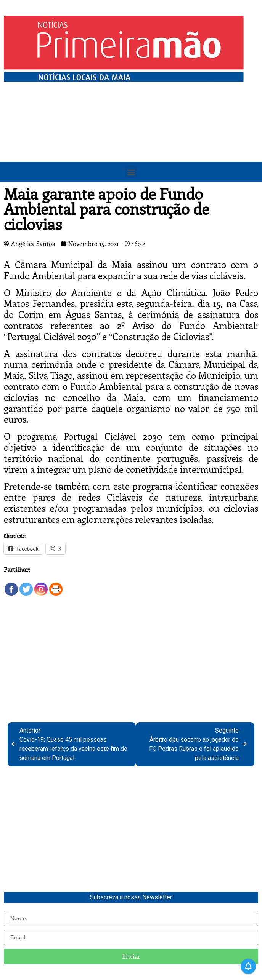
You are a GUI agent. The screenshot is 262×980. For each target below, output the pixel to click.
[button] (131, 172)
